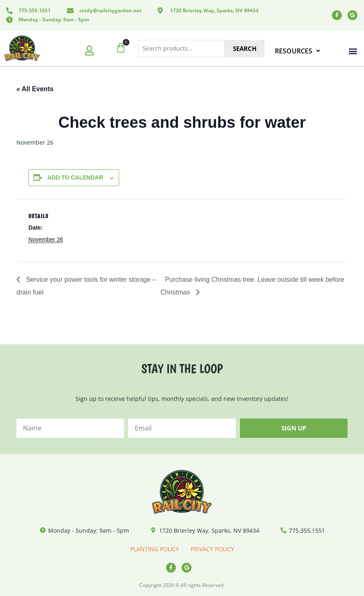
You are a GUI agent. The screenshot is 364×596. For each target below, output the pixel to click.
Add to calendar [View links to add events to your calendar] (75, 177)
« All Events (35, 89)
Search (245, 48)
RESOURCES (297, 51)
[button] (353, 51)
